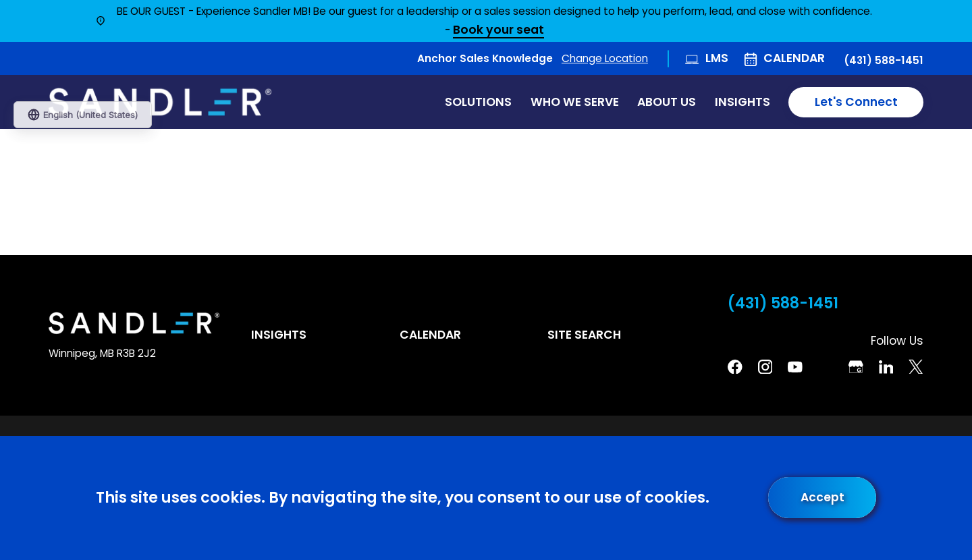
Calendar (794, 58)
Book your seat (498, 31)
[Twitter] (916, 367)
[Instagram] (765, 367)
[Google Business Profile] (856, 367)
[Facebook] (735, 367)
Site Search (584, 335)
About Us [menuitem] (667, 102)
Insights (279, 335)
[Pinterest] (826, 367)
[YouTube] (795, 367)
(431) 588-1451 (884, 60)
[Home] (160, 102)
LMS (717, 58)
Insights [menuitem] (742, 102)
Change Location (605, 58)
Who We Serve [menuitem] (575, 102)
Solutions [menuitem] (478, 102)
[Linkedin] (886, 367)
